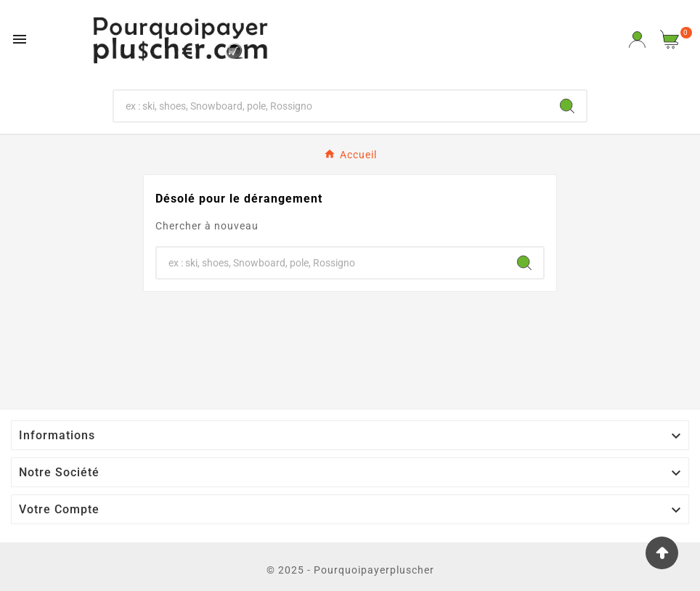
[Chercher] (331, 106)
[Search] (567, 106)
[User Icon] (637, 40)
